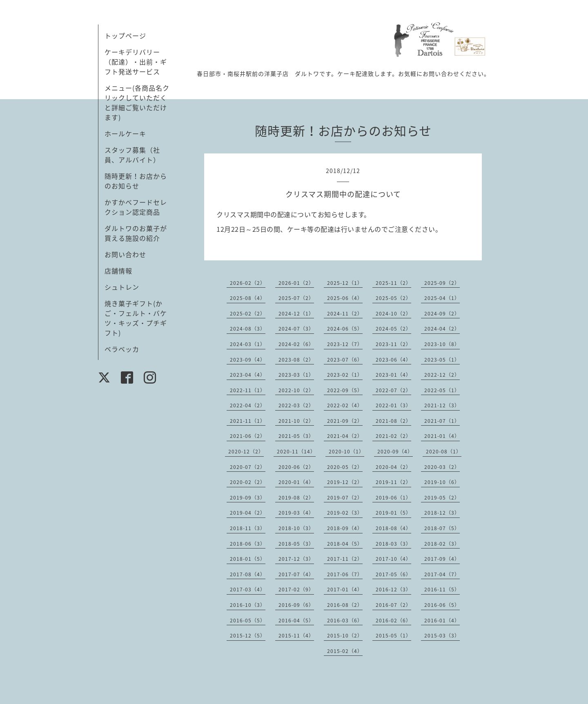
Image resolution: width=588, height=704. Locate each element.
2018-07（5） (442, 528)
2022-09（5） (345, 390)
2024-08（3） (248, 329)
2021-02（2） (393, 436)
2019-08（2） (296, 497)
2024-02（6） (296, 344)
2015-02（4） (345, 651)
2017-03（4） (248, 589)
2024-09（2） (442, 313)
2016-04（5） (296, 620)
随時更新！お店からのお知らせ (136, 181)
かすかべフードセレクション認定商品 (136, 207)
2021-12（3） (442, 405)
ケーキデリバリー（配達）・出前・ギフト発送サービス (136, 62)
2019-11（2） (393, 482)
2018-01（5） (248, 559)
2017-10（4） (393, 559)
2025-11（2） (393, 283)
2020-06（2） (296, 467)
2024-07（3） (296, 329)
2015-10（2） (345, 635)
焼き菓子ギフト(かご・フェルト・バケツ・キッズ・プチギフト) (136, 318)
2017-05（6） (393, 574)
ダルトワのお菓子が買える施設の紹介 (136, 233)
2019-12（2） (345, 482)
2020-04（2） (393, 467)
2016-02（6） (393, 620)
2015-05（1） (393, 635)
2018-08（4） (393, 528)
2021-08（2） (393, 421)
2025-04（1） (442, 298)
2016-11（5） (442, 589)
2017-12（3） (296, 559)
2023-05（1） (442, 360)
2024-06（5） (345, 329)
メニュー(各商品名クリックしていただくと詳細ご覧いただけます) (137, 102)
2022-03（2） (296, 405)
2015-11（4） (296, 635)
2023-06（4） (393, 360)
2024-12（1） (296, 313)
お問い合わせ (125, 254)
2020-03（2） (442, 467)
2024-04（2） (442, 329)
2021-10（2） (296, 421)
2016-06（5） (442, 605)
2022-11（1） (248, 390)
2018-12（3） (442, 513)
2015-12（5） (248, 635)
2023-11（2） (393, 344)
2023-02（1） (345, 375)
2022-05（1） (442, 390)
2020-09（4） (395, 451)
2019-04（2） (248, 513)
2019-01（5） (393, 513)
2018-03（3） (393, 544)
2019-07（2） (345, 497)
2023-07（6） (345, 360)
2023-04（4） (248, 375)
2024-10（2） (393, 313)
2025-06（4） (345, 298)
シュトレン (122, 287)
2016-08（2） (345, 605)
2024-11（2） (345, 313)
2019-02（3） (345, 513)
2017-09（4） (442, 559)
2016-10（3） (248, 605)
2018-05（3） (296, 544)
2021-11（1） (248, 421)
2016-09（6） (296, 605)
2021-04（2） (345, 436)
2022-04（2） (248, 405)
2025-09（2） (442, 283)
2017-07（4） (296, 574)
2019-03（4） (296, 513)
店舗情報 (118, 271)
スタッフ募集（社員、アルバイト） (132, 155)
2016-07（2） (393, 605)
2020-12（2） (246, 451)
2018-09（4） (345, 528)
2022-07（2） (393, 390)
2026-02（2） (248, 283)
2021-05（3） (296, 436)
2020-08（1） (444, 451)
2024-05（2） (393, 329)
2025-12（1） (345, 283)
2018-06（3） (248, 544)
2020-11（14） (296, 451)
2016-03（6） (345, 620)
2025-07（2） (296, 298)
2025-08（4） (248, 298)
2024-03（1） (248, 344)
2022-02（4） (345, 405)
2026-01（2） (296, 283)
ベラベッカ (122, 349)
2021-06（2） (248, 436)
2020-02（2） (248, 482)
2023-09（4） (248, 360)
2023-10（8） (442, 344)
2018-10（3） (296, 528)
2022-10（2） (296, 390)
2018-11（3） (248, 528)
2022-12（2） (442, 375)
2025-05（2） (393, 298)
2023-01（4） (393, 375)
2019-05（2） (442, 497)
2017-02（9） (296, 589)
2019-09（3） (248, 497)
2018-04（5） (345, 544)
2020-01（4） (296, 482)
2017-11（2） (345, 559)
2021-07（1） (442, 421)
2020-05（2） (345, 467)
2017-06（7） (345, 574)
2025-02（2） (248, 313)
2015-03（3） (442, 635)
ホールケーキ (125, 133)
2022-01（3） (393, 405)
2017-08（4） (248, 574)
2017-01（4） (345, 589)
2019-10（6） (442, 482)
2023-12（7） (345, 344)
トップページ (125, 36)
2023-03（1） (296, 375)
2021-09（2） (345, 421)
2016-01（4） (442, 620)
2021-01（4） (442, 436)
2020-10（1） (346, 451)
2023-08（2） (296, 360)
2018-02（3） (442, 544)
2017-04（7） (442, 574)
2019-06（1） (393, 497)
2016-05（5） (248, 620)
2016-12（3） (393, 589)
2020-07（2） (248, 467)
